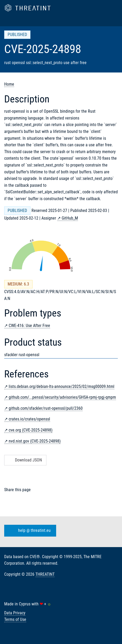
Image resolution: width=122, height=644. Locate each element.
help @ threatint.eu (29, 531)
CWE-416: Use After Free (29, 326)
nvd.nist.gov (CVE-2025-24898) (35, 441)
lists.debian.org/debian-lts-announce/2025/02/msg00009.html (62, 386)
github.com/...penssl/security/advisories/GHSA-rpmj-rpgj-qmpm (62, 397)
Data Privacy (15, 613)
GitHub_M (70, 218)
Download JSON (25, 460)
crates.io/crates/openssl (29, 419)
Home (9, 84)
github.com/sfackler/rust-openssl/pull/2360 (46, 408)
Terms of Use (15, 619)
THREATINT (45, 574)
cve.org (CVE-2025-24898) (31, 430)
